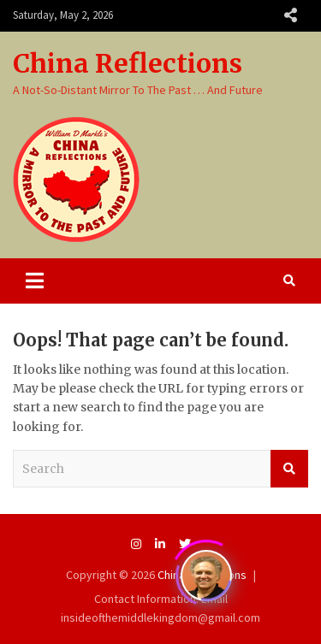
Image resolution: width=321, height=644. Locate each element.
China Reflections (128, 63)
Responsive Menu (290, 15)
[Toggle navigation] (35, 281)
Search (289, 469)
